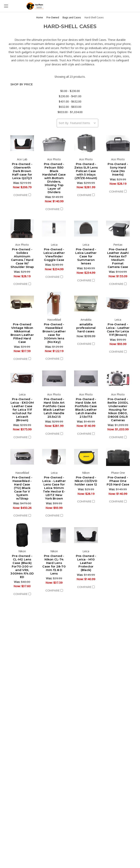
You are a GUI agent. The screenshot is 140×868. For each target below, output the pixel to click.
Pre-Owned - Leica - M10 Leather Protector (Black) (86, 563)
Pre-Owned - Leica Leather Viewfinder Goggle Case (54, 255)
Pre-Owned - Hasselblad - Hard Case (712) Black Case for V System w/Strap (22, 488)
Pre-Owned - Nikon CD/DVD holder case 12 (86, 481)
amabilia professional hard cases (86, 328)
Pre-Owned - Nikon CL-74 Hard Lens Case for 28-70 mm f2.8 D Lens (54, 565)
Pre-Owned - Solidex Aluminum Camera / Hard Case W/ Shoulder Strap (22, 258)
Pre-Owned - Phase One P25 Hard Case (118, 481)
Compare (22, 195)
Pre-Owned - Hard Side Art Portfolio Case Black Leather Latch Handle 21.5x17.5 (86, 408)
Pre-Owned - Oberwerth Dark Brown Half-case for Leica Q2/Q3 (22, 171)
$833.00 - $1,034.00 (70, 112)
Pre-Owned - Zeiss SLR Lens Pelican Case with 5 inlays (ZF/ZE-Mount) (86, 171)
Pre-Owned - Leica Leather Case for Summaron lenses (86, 256)
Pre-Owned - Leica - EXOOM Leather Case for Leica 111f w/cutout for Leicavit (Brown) (22, 410)
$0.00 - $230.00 (70, 91)
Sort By (64, 123)
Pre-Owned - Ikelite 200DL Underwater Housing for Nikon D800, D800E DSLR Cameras (118, 410)
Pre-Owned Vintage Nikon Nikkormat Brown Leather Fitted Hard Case (22, 333)
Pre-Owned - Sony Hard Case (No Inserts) (118, 169)
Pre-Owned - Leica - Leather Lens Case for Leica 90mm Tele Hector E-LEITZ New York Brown (54, 488)
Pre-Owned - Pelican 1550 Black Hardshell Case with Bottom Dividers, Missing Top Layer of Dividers (54, 178)
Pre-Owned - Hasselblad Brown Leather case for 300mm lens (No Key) (54, 333)
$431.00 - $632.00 (70, 101)
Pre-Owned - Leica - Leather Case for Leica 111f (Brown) (118, 330)
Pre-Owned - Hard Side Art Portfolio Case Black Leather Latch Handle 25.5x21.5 (54, 408)
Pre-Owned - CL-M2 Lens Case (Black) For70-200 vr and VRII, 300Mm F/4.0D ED (22, 566)
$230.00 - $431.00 (70, 96)
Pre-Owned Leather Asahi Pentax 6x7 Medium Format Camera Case (118, 258)
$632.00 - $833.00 (70, 107)
